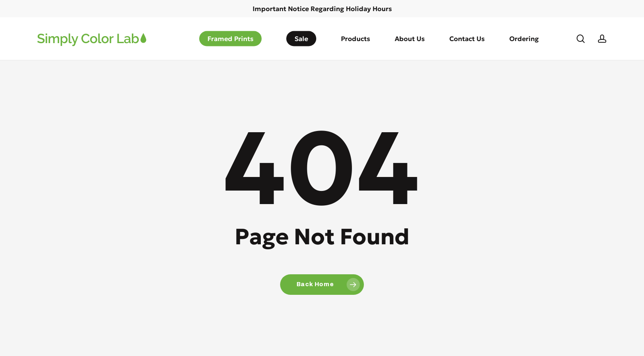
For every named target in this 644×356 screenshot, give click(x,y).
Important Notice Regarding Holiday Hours (322, 9)
